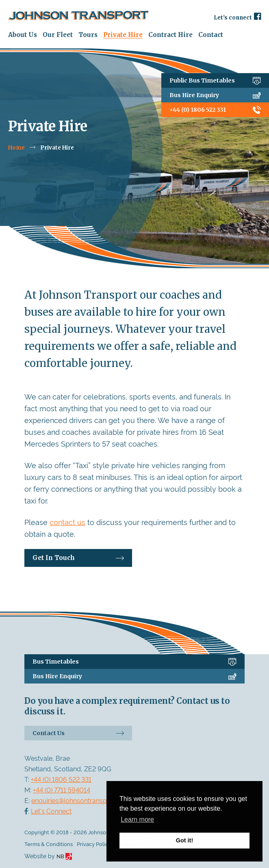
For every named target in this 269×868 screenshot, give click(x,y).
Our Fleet (58, 35)
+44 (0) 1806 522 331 (215, 110)
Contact (211, 35)
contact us (67, 522)
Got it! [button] (184, 840)
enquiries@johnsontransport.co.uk (82, 800)
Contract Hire (170, 35)
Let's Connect (51, 811)
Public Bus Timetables (215, 80)
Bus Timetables (134, 662)
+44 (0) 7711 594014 (62, 790)
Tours (88, 35)
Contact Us (78, 733)
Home (16, 148)
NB (64, 856)
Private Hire (123, 35)
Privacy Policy (94, 844)
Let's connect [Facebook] (238, 17)
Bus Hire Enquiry (215, 95)
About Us (23, 35)
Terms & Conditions (49, 844)
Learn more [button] (137, 819)
